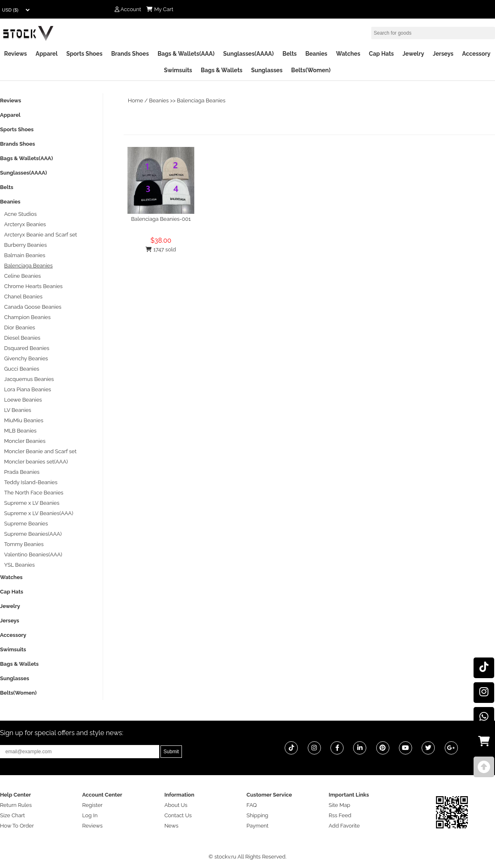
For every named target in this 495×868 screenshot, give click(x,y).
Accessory (476, 54)
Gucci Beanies (22, 369)
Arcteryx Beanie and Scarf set (41, 235)
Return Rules (16, 805)
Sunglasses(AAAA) (249, 54)
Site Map (339, 805)
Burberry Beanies (25, 245)
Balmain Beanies (25, 255)
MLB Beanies (20, 431)
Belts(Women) (311, 70)
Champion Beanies (27, 317)
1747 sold (161, 250)
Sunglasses (267, 70)
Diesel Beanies (22, 338)
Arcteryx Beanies (25, 224)
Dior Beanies (20, 328)
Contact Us (178, 815)
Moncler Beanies (25, 441)
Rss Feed (340, 815)
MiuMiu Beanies (24, 420)
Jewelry (413, 54)
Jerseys (443, 54)
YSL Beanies (19, 565)
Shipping (258, 815)
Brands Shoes (130, 54)
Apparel (46, 54)
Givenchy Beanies (26, 358)
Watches (348, 54)
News (171, 826)
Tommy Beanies (24, 544)
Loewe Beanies (23, 400)
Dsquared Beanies (27, 348)
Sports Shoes (85, 54)
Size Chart (12, 815)
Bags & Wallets (222, 70)
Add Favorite (344, 826)
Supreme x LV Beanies (32, 503)
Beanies (316, 54)
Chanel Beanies (23, 297)
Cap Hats (381, 54)
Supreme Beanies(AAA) (33, 534)
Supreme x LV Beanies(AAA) (39, 513)
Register (92, 805)
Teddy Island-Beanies (31, 482)
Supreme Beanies (26, 524)
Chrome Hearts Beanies (33, 286)
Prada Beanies (22, 472)
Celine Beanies (22, 276)
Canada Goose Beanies (33, 307)
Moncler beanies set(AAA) (36, 462)
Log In (90, 815)
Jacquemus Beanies (29, 379)
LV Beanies (18, 410)
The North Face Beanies (34, 493)
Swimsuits (178, 70)
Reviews (15, 54)
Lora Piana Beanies (28, 389)
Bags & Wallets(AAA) (186, 54)
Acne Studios (20, 214)
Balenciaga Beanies (201, 101)
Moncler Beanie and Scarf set (40, 451)
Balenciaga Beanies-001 (161, 219)
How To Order (17, 826)
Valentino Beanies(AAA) (33, 555)
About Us (176, 805)
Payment (258, 826)
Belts (290, 54)
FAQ (252, 805)
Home (136, 101)
